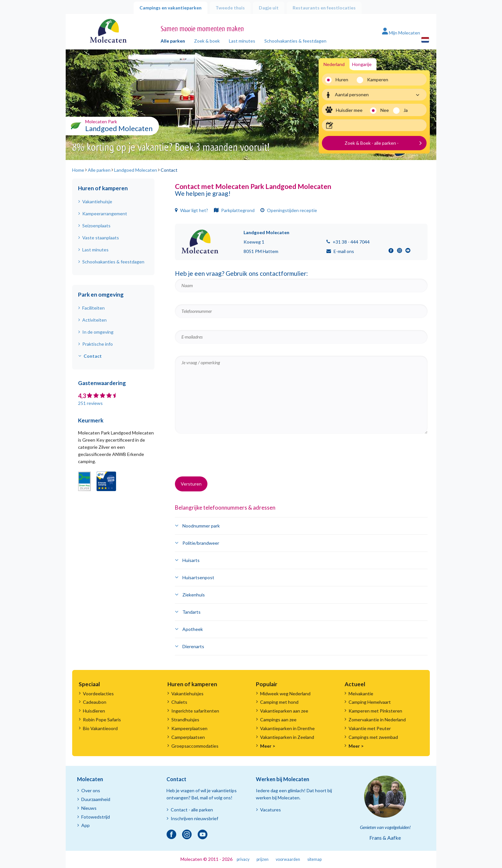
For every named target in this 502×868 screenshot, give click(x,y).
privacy (243, 859)
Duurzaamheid (96, 799)
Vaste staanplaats (101, 238)
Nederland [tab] (334, 64)
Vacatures (271, 810)
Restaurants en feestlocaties (324, 8)
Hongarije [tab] (362, 64)
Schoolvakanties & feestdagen (295, 41)
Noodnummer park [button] (201, 526)
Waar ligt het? (192, 210)
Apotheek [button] (193, 629)
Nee (385, 110)
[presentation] (224, 459)
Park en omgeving (101, 294)
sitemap (314, 859)
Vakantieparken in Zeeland (287, 737)
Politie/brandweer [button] (201, 543)
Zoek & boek (207, 41)
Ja (406, 110)
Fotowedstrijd (96, 817)
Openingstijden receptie (289, 210)
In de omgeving (98, 332)
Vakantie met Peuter (370, 728)
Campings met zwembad (373, 737)
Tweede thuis (230, 8)
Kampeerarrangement (105, 214)
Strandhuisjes (185, 720)
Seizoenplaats (96, 226)
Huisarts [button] (191, 560)
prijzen (263, 859)
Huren (342, 80)
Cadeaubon (95, 702)
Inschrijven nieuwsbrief (194, 818)
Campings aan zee (278, 720)
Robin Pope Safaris (102, 720)
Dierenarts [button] (193, 646)
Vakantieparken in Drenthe (287, 728)
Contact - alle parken (192, 810)
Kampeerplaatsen (189, 728)
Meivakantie (361, 694)
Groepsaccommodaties (195, 746)
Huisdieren (94, 711)
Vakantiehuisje (97, 201)
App (86, 825)
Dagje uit (269, 8)
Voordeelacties (98, 694)
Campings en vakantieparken (171, 8)
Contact (93, 356)
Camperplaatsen (188, 737)
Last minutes (242, 41)
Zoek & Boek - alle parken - (372, 143)
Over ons (91, 790)
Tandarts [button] (192, 612)
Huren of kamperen (103, 188)
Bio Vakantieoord (100, 728)
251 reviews (90, 403)
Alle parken (173, 41)
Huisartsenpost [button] (198, 577)
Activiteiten (94, 320)
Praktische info (98, 344)
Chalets (179, 702)
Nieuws (89, 808)
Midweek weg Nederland (285, 694)
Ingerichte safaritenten (195, 711)
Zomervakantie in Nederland (377, 720)
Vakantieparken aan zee (284, 711)
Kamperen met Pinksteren (375, 711)
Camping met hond (279, 702)
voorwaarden (288, 859)
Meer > (268, 746)
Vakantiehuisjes (187, 694)
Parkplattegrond (234, 210)
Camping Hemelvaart (370, 702)
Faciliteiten (93, 308)
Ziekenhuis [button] (194, 595)
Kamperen (375, 80)
